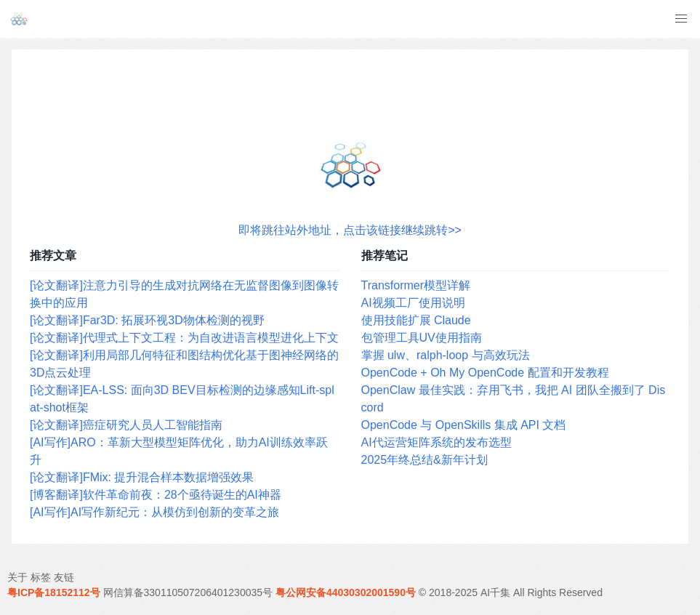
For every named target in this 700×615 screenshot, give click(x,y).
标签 (41, 577)
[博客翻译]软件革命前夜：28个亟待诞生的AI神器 (156, 495)
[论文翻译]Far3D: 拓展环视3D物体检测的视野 (147, 320)
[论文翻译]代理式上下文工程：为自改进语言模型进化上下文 (184, 338)
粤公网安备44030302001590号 (346, 592)
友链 (64, 577)
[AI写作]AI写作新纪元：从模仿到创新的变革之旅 (154, 512)
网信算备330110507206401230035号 (188, 592)
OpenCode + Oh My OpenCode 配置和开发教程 (485, 373)
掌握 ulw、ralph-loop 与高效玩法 (446, 355)
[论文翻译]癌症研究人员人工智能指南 (126, 425)
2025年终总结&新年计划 (425, 460)
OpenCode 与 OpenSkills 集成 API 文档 (464, 425)
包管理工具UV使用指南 (422, 338)
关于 (17, 577)
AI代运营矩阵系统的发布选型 (437, 442)
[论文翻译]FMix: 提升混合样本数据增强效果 (142, 477)
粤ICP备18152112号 (54, 592)
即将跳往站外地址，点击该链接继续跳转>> (350, 230)
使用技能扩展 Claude (416, 320)
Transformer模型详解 (416, 285)
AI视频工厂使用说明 (413, 303)
